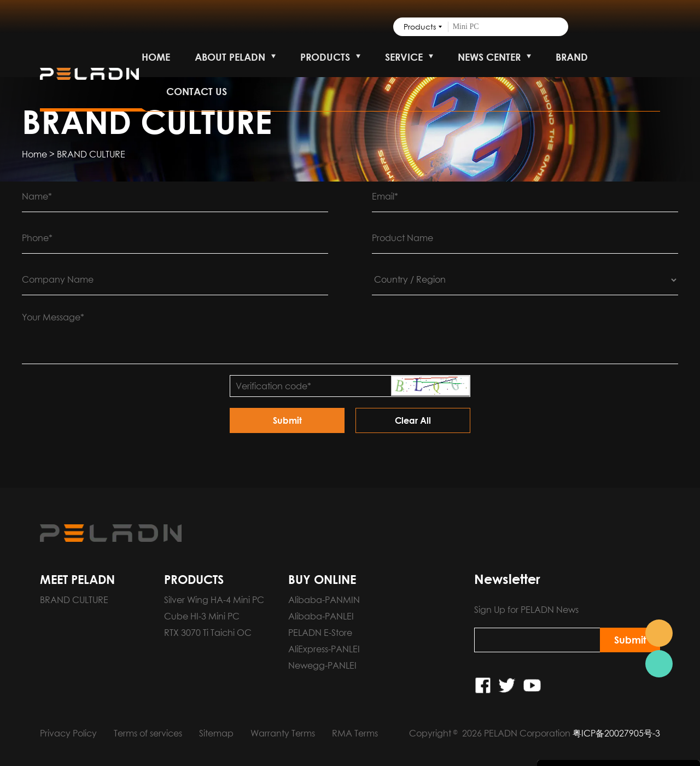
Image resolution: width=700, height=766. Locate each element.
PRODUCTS (325, 57)
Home (34, 154)
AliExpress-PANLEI (324, 649)
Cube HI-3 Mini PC (202, 616)
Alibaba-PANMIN (324, 600)
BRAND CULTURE (91, 154)
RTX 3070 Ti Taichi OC (208, 633)
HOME (156, 57)
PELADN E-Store (320, 633)
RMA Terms (355, 733)
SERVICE (404, 57)
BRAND (572, 57)
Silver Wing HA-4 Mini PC (214, 600)
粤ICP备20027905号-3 (616, 733)
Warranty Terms (283, 733)
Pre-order (659, 633)
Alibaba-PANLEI (321, 616)
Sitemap (216, 733)
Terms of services (148, 733)
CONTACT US (197, 91)
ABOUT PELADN (230, 57)
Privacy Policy (68, 733)
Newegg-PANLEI (322, 665)
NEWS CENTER (489, 57)
